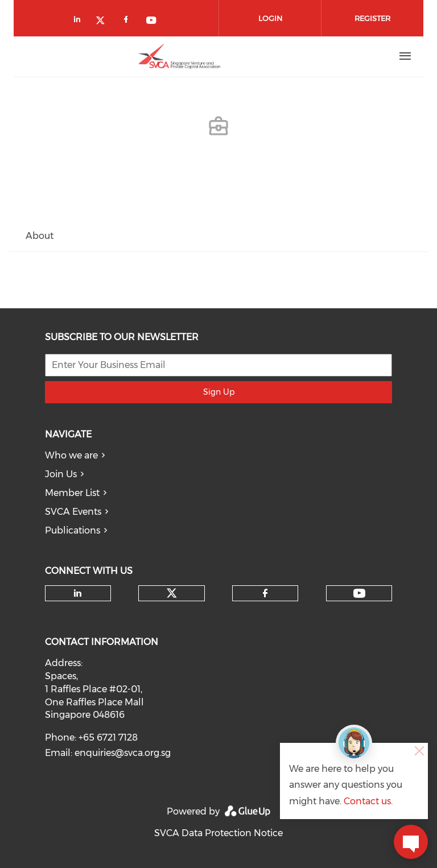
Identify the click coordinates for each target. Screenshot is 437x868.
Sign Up (219, 392)
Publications (73, 530)
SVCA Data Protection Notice (218, 833)
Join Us (61, 474)
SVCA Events (73, 512)
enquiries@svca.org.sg (123, 753)
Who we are (71, 455)
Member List (72, 493)
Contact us (367, 801)
